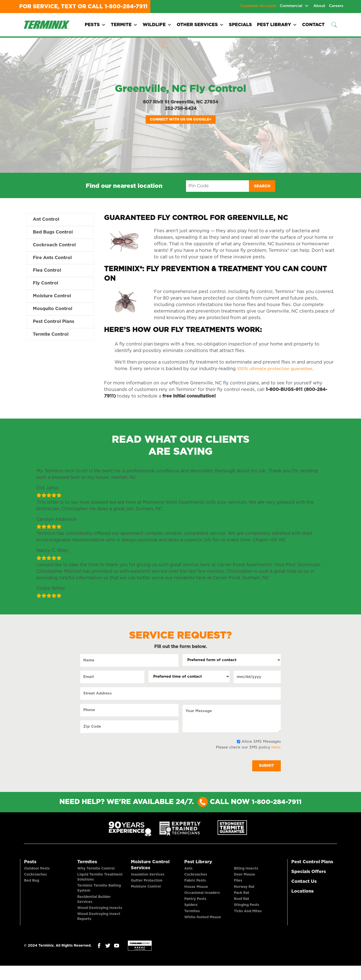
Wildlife (157, 25)
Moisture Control (52, 298)
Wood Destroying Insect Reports (99, 926)
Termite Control (51, 337)
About (319, 6)
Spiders (191, 916)
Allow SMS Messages (261, 742)
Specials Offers (309, 872)
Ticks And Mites (248, 923)
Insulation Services (148, 877)
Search (262, 186)
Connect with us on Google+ (181, 120)
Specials (240, 25)
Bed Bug (32, 886)
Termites (87, 862)
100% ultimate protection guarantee (277, 369)
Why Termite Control (96, 871)
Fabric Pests (195, 886)
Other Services (200, 25)
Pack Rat (242, 901)
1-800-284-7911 (126, 7)
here (276, 747)
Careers (336, 6)
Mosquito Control (53, 311)
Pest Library (277, 25)
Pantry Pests (195, 908)
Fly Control (46, 285)
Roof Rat (242, 908)
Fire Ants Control (52, 259)
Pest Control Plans (54, 324)
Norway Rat (244, 893)
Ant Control (46, 220)
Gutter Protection (147, 884)
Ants (188, 871)
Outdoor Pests (37, 871)
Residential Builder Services (94, 906)
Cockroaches (35, 878)
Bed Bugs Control (53, 233)
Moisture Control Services (150, 866)
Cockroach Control (54, 246)
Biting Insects (246, 871)
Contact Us (304, 882)
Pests (95, 25)
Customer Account (258, 6)
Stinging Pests (247, 916)
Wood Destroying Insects (100, 916)
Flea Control (47, 272)
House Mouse (196, 893)
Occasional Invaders (202, 901)
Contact (313, 25)
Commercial (291, 6)
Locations (302, 892)
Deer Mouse (245, 878)
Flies (238, 886)
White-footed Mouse (203, 931)
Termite (124, 25)
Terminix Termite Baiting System (99, 893)
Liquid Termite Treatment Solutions (100, 881)
